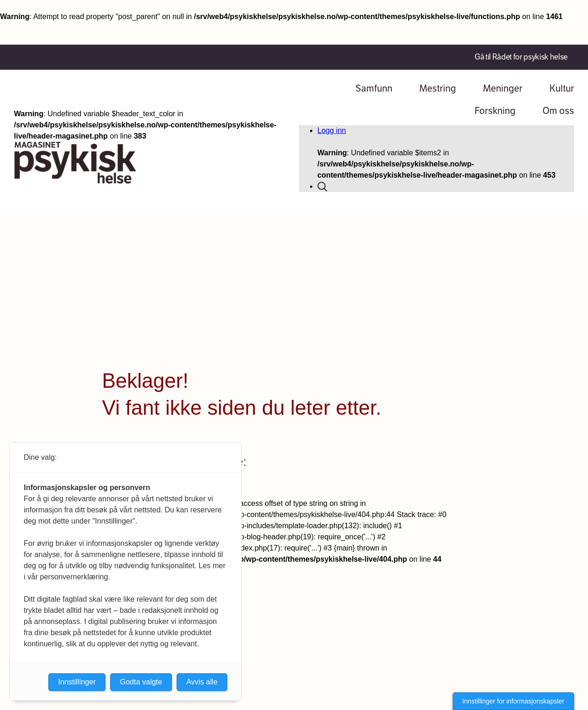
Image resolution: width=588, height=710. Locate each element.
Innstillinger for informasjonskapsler (513, 701)
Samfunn (374, 89)
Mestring (438, 89)
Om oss (558, 111)
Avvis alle (202, 682)
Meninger (503, 89)
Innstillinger (77, 682)
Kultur (562, 89)
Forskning (495, 111)
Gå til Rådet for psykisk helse (521, 57)
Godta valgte (141, 682)
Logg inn (332, 130)
